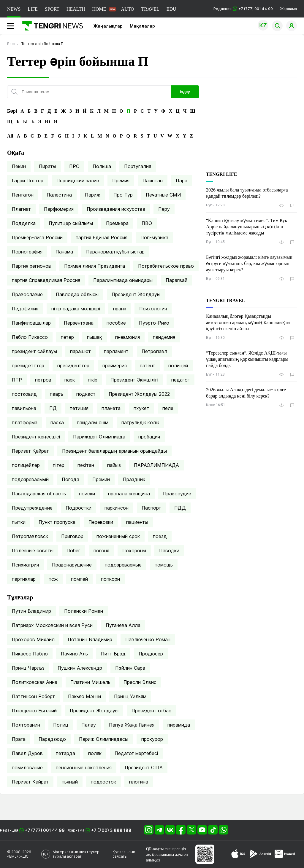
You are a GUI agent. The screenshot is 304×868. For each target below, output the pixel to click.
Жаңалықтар (108, 26)
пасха (57, 422)
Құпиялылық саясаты (124, 854)
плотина (139, 782)
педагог (180, 380)
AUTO (128, 9)
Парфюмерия (59, 209)
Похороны (134, 551)
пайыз (114, 465)
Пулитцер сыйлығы (71, 223)
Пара (182, 181)
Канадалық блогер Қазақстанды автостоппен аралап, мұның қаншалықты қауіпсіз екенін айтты (248, 322)
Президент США (144, 768)
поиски (87, 494)
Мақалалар (142, 26)
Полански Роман (84, 611)
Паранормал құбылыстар (115, 252)
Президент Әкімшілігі (134, 380)
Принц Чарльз (28, 668)
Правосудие (177, 494)
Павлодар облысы (77, 294)
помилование (27, 768)
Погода (71, 479)
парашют (80, 351)
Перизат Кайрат (30, 782)
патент (148, 366)
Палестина (59, 195)
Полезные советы (33, 551)
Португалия (138, 166)
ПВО (147, 223)
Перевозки (101, 522)
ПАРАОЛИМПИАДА (156, 465)
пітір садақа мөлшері (76, 309)
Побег (73, 551)
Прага (19, 739)
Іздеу (185, 92)
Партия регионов (31, 266)
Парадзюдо (52, 739)
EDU (171, 9)
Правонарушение (72, 565)
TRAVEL (150, 9)
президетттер (28, 366)
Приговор (72, 536)
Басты (13, 44)
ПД (53, 408)
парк (70, 380)
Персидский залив (78, 181)
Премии (101, 479)
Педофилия (25, 309)
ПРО (74, 166)
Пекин (19, 166)
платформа (25, 422)
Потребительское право (166, 266)
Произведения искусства (116, 209)
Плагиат (21, 209)
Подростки (79, 508)
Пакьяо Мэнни (84, 696)
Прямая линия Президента (95, 266)
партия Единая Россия (102, 237)
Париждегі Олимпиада (99, 437)
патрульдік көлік (140, 422)
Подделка (24, 223)
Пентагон (23, 195)
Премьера (117, 223)
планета (111, 408)
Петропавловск (30, 536)
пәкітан (86, 465)
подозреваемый (30, 479)
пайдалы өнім (93, 422)
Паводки (169, 551)
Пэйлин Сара (130, 668)
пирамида (179, 725)
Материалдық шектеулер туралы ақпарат (76, 854)
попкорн (110, 579)
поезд (160, 536)
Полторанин (26, 725)
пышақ (95, 337)
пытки (19, 522)
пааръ (57, 394)
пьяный (70, 782)
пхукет (141, 408)
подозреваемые (123, 565)
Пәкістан (153, 181)
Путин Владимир (31, 611)
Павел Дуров (27, 753)
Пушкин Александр (80, 668)
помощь (164, 565)
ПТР (17, 380)
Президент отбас (151, 711)
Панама (64, 252)
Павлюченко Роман (148, 639)
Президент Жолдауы (136, 294)
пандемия (164, 337)
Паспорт (151, 508)
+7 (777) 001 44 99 (45, 830)
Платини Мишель (90, 682)
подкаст (86, 394)
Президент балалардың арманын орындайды (114, 451)
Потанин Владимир (90, 639)
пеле (168, 408)
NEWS (14, 9)
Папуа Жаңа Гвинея (132, 725)
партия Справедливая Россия (46, 280)
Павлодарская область (39, 494)
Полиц (61, 725)
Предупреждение (32, 508)
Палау (89, 725)
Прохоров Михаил (33, 639)
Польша (102, 166)
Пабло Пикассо (30, 337)
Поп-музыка (154, 237)
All (10, 136)
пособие (116, 323)
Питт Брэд (113, 654)
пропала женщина (129, 494)
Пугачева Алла (123, 625)
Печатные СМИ (163, 195)
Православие (27, 294)
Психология (153, 309)
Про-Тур (123, 195)
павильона (24, 408)
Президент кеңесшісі (36, 437)
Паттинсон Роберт (33, 696)
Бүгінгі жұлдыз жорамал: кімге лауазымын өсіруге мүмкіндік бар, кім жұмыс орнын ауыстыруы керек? (249, 263)
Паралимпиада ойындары (123, 280)
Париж (93, 195)
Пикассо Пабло (30, 654)
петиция (79, 408)
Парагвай (176, 280)
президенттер (73, 366)
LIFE (33, 9)
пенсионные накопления (84, 768)
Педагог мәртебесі (136, 753)
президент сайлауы (34, 351)
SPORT (52, 9)
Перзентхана (79, 323)
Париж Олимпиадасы (104, 739)
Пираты (47, 166)
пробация (149, 437)
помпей (79, 579)
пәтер (67, 337)
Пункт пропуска (57, 522)
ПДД (180, 508)
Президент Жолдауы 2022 (139, 394)
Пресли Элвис (140, 682)
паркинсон (117, 508)
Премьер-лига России (37, 237)
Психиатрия (25, 565)
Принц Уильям (130, 696)
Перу (164, 209)
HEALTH (76, 9)
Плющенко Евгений (34, 711)
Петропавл (154, 351)
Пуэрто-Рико (154, 323)
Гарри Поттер (28, 181)
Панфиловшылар (31, 323)
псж (53, 579)
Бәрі (12, 111)
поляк (95, 753)
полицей (178, 366)
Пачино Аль (74, 654)
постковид (24, 394)
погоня (101, 551)
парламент (116, 351)
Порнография (27, 252)
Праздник (134, 479)
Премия (121, 181)
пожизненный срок (118, 536)
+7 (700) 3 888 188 (111, 830)
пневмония (128, 337)
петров (43, 380)
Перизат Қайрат (30, 451)
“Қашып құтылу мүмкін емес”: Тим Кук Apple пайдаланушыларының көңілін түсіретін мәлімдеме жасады (247, 227)
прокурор (152, 739)
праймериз (115, 366)
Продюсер (151, 654)
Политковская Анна (35, 682)
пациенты (137, 522)
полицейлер (26, 465)
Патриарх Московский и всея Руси (52, 625)
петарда (65, 753)
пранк (120, 309)
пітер (59, 465)
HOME (99, 9)
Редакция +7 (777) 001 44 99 (243, 9)
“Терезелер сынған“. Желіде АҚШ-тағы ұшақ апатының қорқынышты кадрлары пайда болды (247, 359)
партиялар (24, 579)
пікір (93, 380)
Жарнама (288, 9)
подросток (103, 782)
